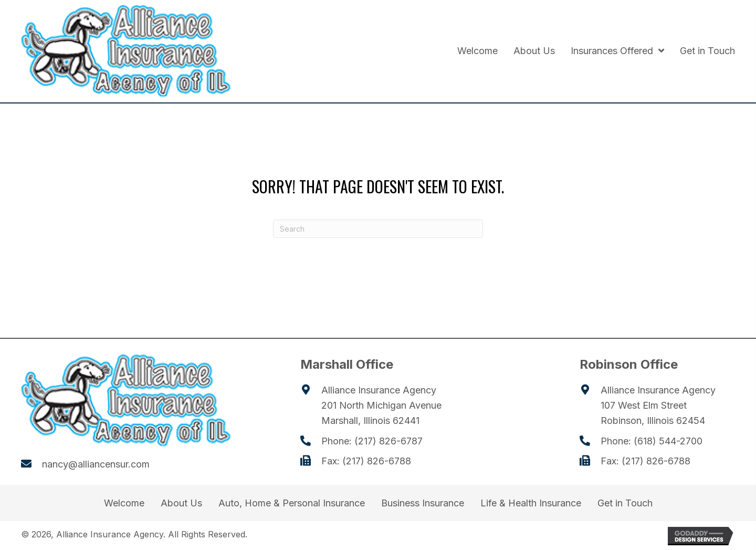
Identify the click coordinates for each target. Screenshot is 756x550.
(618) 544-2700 (668, 441)
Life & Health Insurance (531, 503)
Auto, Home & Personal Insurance (292, 503)
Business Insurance (423, 503)
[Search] (378, 229)
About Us (181, 503)
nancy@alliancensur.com (96, 464)
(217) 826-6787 (388, 441)
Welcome (124, 503)
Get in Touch (625, 503)
